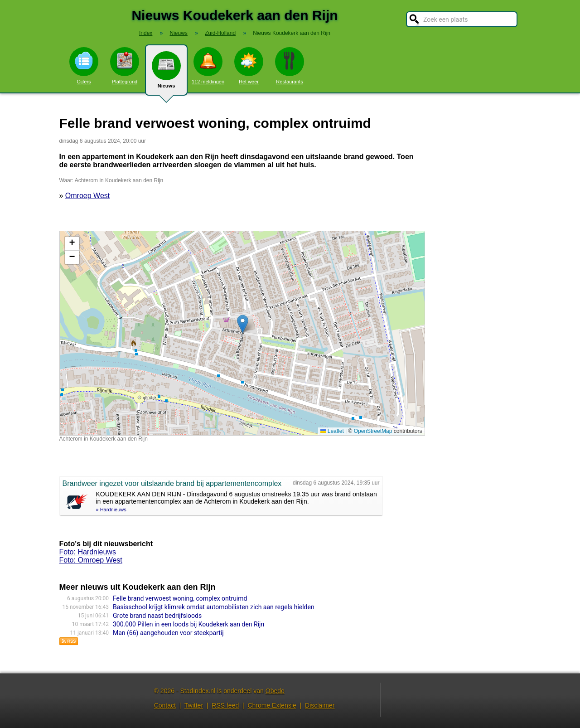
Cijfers (84, 66)
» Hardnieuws (111, 510)
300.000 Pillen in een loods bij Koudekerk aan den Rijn (188, 624)
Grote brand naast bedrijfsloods (157, 616)
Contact (165, 705)
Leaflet (332, 431)
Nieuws (166, 73)
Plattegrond (125, 66)
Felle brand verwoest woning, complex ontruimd (180, 598)
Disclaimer (320, 705)
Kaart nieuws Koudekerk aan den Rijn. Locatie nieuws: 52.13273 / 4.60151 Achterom (241, 333)
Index (146, 33)
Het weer (249, 66)
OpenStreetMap (373, 431)
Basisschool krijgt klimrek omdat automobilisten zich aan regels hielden (214, 607)
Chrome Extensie (272, 705)
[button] (243, 324)
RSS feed (225, 705)
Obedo (275, 691)
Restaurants (290, 66)
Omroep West (87, 196)
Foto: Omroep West (91, 560)
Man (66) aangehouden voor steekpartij (168, 633)
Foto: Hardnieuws (88, 552)
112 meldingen (208, 66)
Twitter (194, 705)
